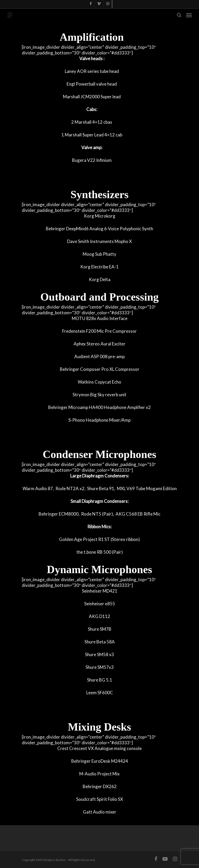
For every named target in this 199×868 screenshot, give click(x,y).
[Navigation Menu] (189, 15)
